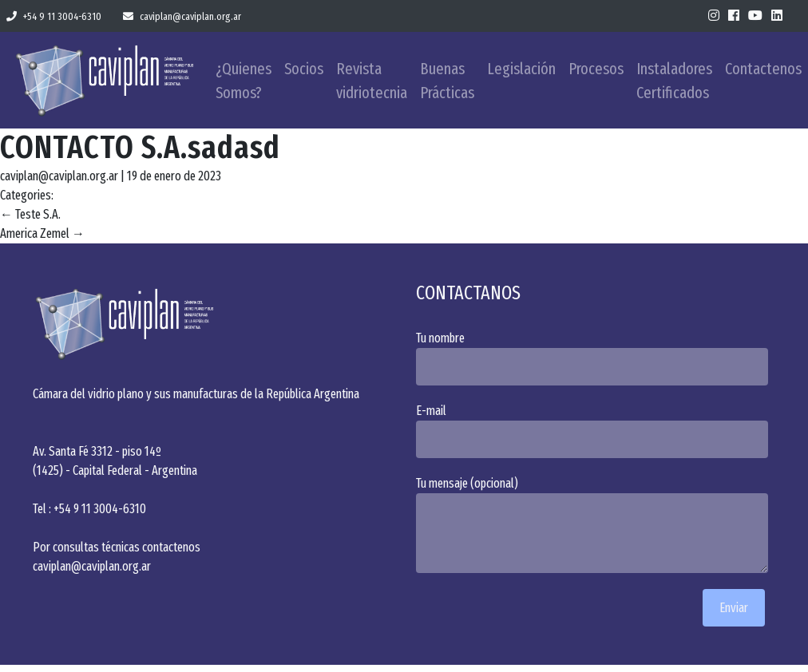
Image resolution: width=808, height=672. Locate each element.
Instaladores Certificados (674, 81)
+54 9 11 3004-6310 (54, 16)
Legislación (521, 69)
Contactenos (763, 69)
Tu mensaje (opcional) (596, 524)
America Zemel (42, 233)
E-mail (596, 431)
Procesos (596, 69)
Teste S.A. (30, 214)
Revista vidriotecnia (372, 81)
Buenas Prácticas (447, 81)
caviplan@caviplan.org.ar (182, 16)
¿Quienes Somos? (244, 81)
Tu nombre (596, 358)
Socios (304, 69)
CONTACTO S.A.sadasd (140, 148)
